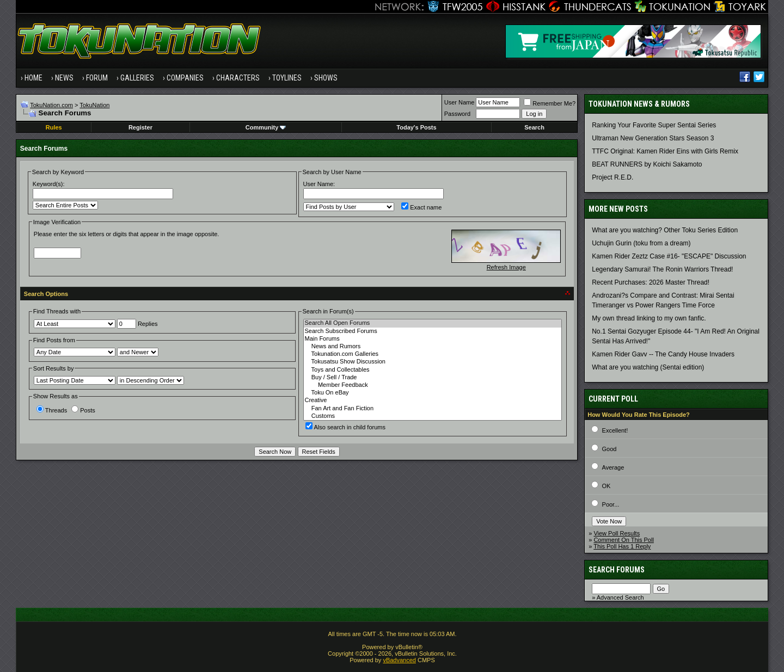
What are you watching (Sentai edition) (648, 367)
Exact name (421, 207)
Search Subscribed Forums (433, 331)
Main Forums (433, 339)
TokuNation (94, 105)
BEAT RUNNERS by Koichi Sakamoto (647, 164)
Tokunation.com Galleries (433, 354)
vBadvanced (399, 660)
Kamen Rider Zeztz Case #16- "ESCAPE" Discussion (669, 256)
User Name (460, 102)
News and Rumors (433, 347)
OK (607, 486)
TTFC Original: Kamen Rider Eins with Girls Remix (665, 151)
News (64, 78)
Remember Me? (550, 103)
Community (266, 127)
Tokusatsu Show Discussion (433, 362)
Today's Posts (416, 127)
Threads (52, 410)
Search (534, 127)
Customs (433, 416)
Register (140, 127)
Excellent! (615, 430)
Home (33, 78)
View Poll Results (617, 533)
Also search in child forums (345, 427)
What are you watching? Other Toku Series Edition (665, 230)
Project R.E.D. (612, 177)
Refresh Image (506, 267)
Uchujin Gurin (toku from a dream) (641, 243)
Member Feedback (433, 385)
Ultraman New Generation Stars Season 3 (653, 138)
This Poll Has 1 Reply (622, 546)
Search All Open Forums (433, 323)
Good (610, 449)
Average (613, 467)
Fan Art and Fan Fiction (433, 409)
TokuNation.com (51, 105)
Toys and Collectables (433, 370)
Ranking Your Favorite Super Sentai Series (654, 125)
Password (457, 114)
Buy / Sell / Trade (433, 378)
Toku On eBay (433, 393)
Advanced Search (620, 597)
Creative (433, 400)
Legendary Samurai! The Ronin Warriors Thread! (662, 269)
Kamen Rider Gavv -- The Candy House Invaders (663, 354)
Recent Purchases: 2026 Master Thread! (651, 282)
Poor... (611, 504)
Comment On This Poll (623, 540)
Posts (83, 410)
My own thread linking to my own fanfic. (649, 318)
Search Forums (617, 570)
